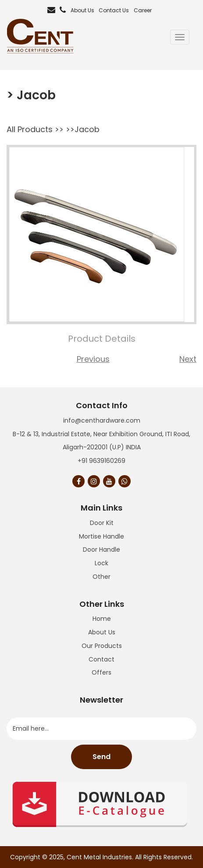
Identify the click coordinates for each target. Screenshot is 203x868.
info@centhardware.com (102, 420)
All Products (30, 129)
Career (143, 10)
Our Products (102, 646)
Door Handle (101, 549)
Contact (101, 659)
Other (101, 577)
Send (101, 757)
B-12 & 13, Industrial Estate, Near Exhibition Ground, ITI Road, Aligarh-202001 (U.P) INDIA (101, 441)
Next (188, 359)
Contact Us (114, 10)
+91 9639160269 (101, 461)
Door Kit (102, 523)
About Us (82, 10)
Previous (93, 359)
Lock (101, 563)
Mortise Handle (101, 536)
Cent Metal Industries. (100, 857)
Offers (101, 672)
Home (102, 619)
